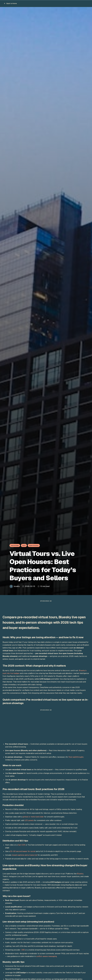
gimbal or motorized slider (33, 818)
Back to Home (10, 3)
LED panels (29, 822)
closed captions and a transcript (24, 856)
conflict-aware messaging (46, 957)
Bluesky (80, 875)
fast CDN (22, 846)
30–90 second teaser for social (23, 852)
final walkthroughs (76, 758)
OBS (23, 951)
